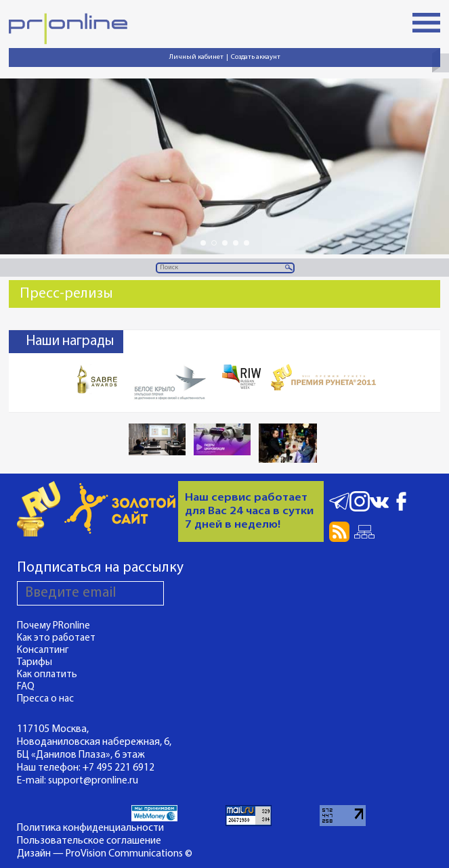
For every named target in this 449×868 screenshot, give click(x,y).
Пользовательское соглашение (89, 841)
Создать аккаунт (256, 57)
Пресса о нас (45, 699)
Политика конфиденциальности (90, 828)
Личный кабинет (196, 57)
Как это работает (56, 638)
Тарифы (35, 663)
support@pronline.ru (93, 781)
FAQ (26, 687)
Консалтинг (43, 650)
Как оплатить (47, 675)
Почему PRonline (54, 626)
